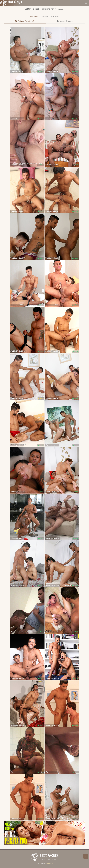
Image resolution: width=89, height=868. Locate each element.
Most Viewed (55, 16)
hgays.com (50, 863)
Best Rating (45, 16)
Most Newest (34, 16)
